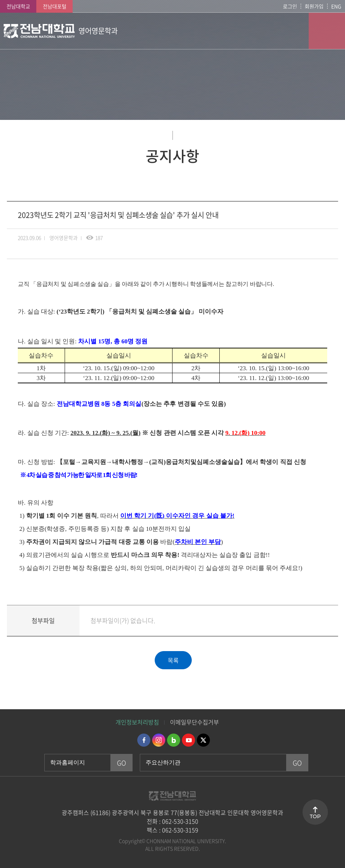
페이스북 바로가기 (144, 740)
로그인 (290, 6)
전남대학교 (18, 6)
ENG (336, 6)
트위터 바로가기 (203, 740)
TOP (315, 816)
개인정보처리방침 (137, 722)
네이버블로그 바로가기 (174, 740)
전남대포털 (55, 6)
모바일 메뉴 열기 (327, 31)
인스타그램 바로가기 (159, 740)
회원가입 (314, 6)
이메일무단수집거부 (194, 722)
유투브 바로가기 (188, 740)
